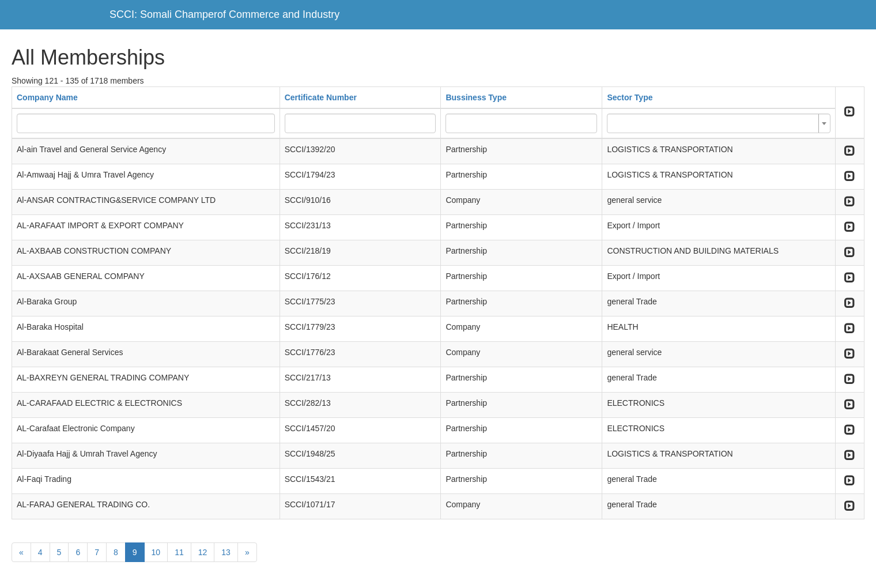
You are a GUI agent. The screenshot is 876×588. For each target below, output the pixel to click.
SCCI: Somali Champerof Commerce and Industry (224, 14)
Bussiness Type (476, 97)
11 (179, 552)
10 (156, 552)
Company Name (47, 97)
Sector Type (630, 97)
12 (203, 552)
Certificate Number (321, 97)
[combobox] (718, 123)
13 (226, 552)
